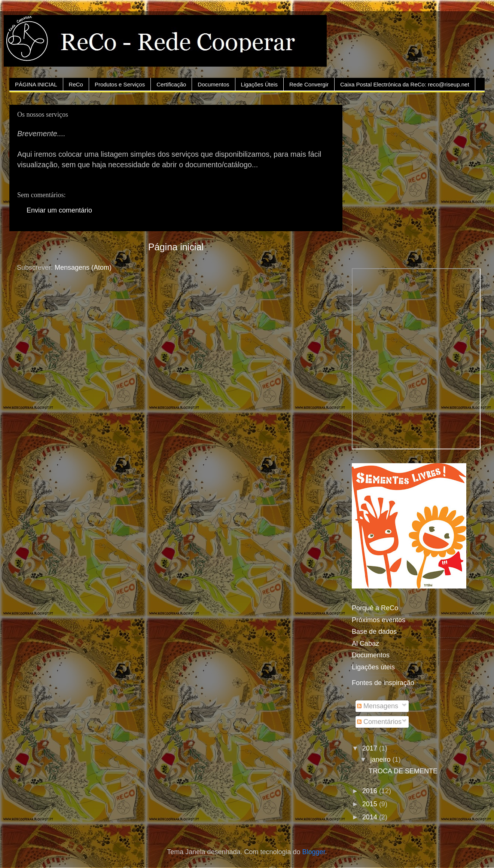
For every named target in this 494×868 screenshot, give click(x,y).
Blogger (314, 852)
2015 (371, 804)
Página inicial (176, 247)
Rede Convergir (309, 84)
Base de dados (374, 632)
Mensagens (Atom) (83, 268)
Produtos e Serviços (120, 84)
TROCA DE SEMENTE (403, 771)
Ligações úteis (373, 667)
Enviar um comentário (59, 210)
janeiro (381, 759)
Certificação (171, 84)
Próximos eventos (379, 620)
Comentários (379, 722)
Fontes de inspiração (383, 683)
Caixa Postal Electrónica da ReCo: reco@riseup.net (405, 84)
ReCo (76, 84)
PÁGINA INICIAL (36, 84)
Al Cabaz (365, 644)
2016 (371, 791)
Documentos (213, 84)
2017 (371, 748)
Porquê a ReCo (375, 608)
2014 (371, 817)
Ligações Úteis (259, 84)
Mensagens (378, 706)
